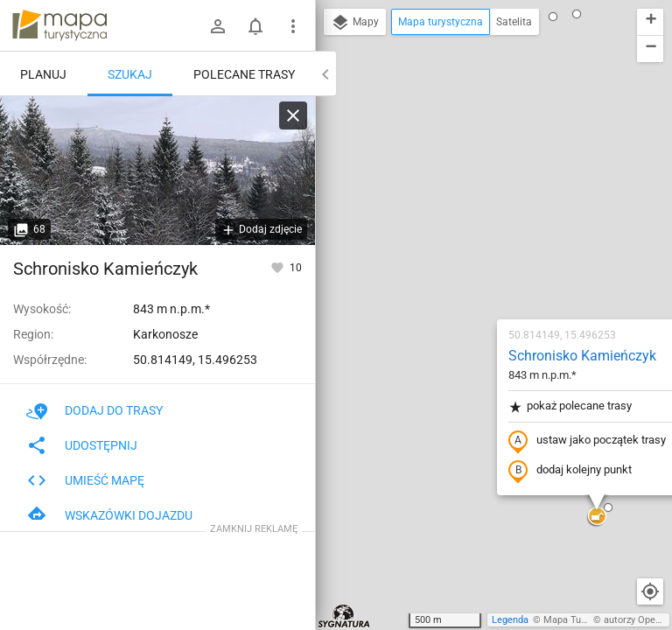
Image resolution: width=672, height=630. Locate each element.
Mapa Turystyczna (583, 620)
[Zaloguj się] (218, 26)
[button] (370, 527)
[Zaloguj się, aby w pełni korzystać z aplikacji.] (279, 267)
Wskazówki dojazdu (109, 515)
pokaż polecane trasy (467, 204)
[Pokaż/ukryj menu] (293, 26)
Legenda (510, 620)
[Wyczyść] (293, 115)
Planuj (43, 74)
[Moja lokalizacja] (650, 591)
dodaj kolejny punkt (467, 269)
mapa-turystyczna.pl (59, 25)
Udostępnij (82, 445)
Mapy (355, 23)
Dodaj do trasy (94, 410)
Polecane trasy (244, 74)
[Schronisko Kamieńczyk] (157, 171)
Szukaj (130, 74)
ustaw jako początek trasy (484, 239)
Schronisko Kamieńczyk (479, 154)
